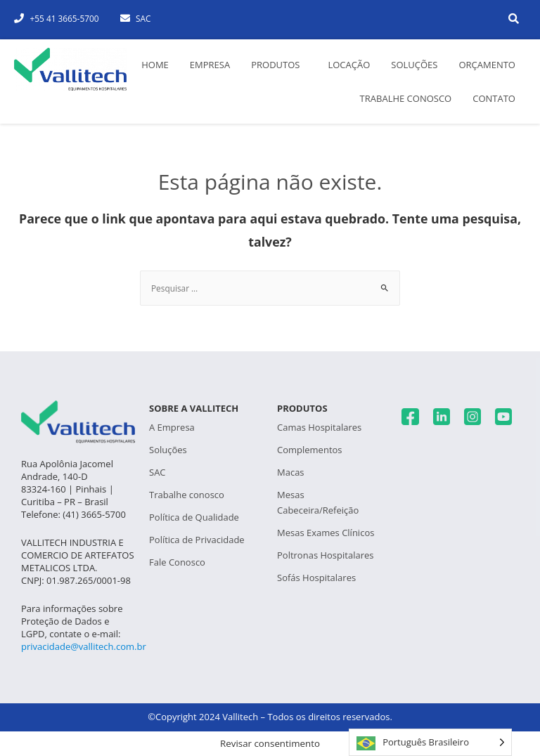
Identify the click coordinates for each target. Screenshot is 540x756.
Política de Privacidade (197, 540)
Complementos (310, 450)
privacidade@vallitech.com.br (84, 646)
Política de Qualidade (194, 517)
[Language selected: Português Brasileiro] (430, 742)
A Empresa (172, 427)
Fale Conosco (177, 562)
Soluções (414, 65)
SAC (157, 472)
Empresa (210, 65)
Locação (349, 65)
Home (155, 65)
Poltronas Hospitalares (325, 555)
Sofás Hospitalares (316, 578)
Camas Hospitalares (319, 427)
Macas (291, 472)
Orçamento (487, 65)
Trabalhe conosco (406, 98)
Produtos (275, 65)
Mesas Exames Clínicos (326, 533)
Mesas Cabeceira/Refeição (318, 502)
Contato (494, 98)
